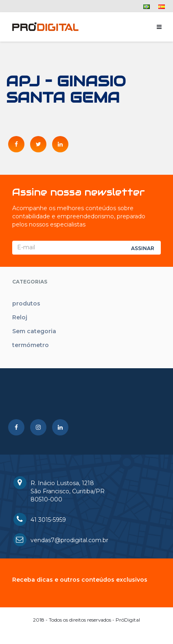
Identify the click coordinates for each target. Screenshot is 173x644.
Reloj (20, 317)
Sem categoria (34, 331)
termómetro (31, 345)
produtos (26, 303)
